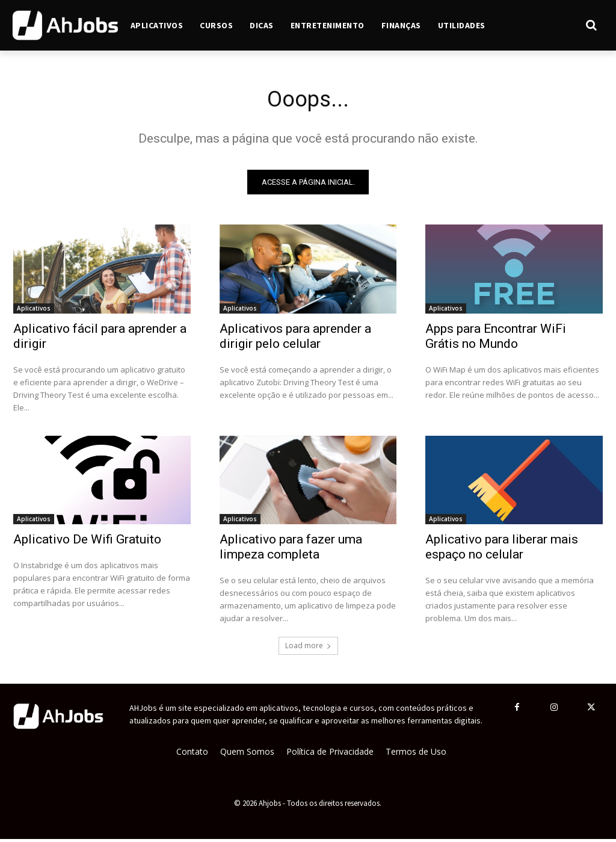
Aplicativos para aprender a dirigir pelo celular (295, 339)
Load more (308, 649)
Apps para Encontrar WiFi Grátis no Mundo (496, 339)
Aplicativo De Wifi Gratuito (87, 542)
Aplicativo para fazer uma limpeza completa (291, 550)
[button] (551, 25)
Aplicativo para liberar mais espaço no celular (502, 550)
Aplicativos (34, 311)
